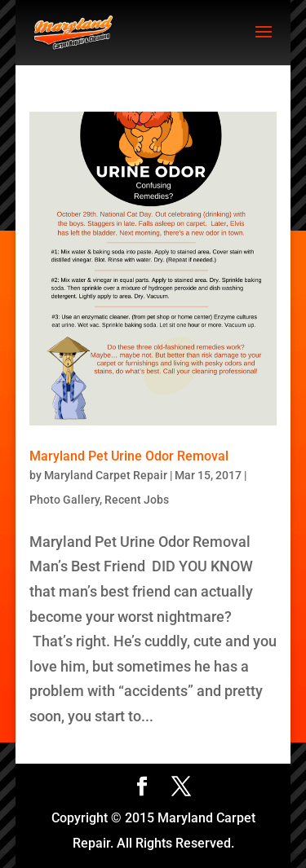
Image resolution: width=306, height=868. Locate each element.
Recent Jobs (137, 500)
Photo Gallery (64, 500)
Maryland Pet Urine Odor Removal (129, 456)
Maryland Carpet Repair (106, 475)
